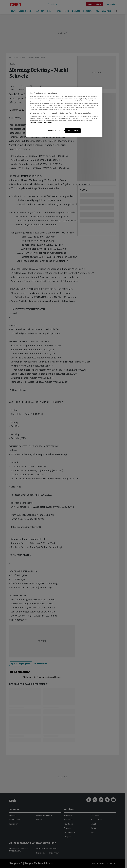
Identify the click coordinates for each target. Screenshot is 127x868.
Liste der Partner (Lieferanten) (41, 122)
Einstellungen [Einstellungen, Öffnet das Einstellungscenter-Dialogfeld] (54, 130)
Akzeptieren (73, 130)
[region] (64, 112)
